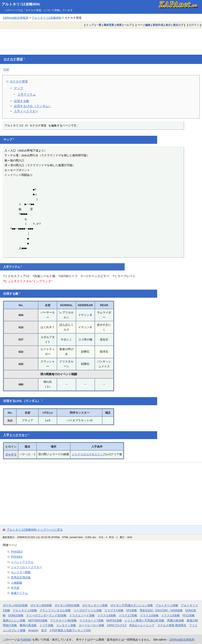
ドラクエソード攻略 (82, 615)
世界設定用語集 (21, 577)
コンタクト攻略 (66, 625)
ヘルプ (128, 25)
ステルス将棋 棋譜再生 (172, 625)
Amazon (33, 630)
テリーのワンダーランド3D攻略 (46, 615)
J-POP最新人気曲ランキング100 (70, 630)
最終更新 (109, 25)
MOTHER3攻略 (38, 620)
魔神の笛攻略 (28, 625)
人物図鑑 (17, 583)
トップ (90, 25)
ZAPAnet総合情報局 (16, 18)
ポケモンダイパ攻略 (95, 605)
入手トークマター (26, 111)
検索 (119, 25)
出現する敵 (22, 101)
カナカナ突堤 (13, 59)
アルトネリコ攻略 (167, 605)
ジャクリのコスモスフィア (89, 454)
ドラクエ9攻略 (170, 615)
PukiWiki (26, 640)
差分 (168, 25)
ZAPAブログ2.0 (117, 625)
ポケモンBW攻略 (41, 605)
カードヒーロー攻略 (92, 625)
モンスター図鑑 (21, 572)
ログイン (194, 25)
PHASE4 (17, 557)
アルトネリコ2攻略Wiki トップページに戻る (35, 530)
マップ (18, 88)
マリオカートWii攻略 (63, 620)
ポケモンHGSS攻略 (15, 605)
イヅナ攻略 (46, 625)
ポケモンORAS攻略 (67, 605)
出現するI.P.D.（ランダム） (33, 106)
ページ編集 (144, 25)
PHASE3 (17, 552)
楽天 (44, 630)
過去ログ (178, 25)
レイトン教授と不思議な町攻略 (144, 620)
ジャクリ (11, 454)
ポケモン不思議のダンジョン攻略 (132, 605)
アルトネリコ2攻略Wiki (21, 4)
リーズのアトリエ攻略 (88, 610)
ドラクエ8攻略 (149, 615)
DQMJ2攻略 (16, 615)
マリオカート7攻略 (92, 620)
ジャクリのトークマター (26, 567)
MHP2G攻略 (114, 620)
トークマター (18, 435)
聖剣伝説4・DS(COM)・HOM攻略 (161, 610)
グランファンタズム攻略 (55, 610)
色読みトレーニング (142, 625)
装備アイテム (19, 593)
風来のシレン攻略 (14, 620)
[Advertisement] (101, 39)
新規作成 (158, 25)
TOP (6, 69)
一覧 (99, 25)
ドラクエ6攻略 (107, 615)
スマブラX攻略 (114, 610)
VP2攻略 (132, 610)
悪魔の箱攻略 (176, 620)
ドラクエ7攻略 (128, 615)
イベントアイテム (22, 562)
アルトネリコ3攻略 (25, 610)
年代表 (15, 588)
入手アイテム (27, 94)
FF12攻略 (188, 615)
